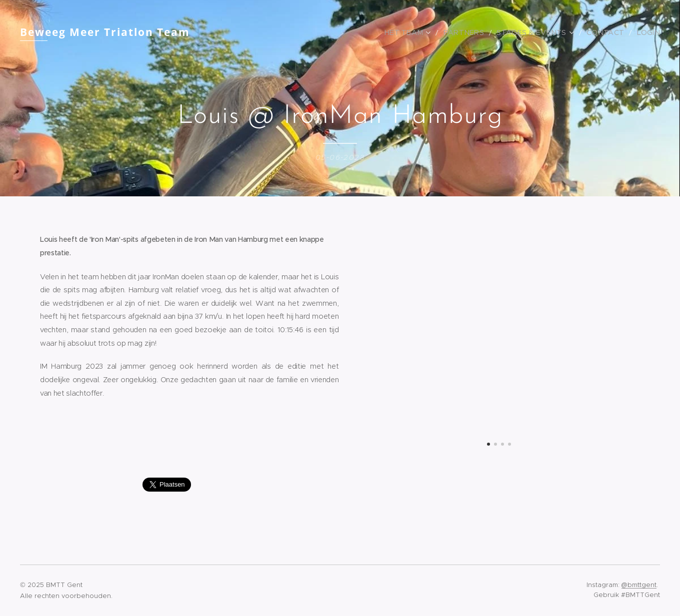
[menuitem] (428, 32)
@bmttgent (639, 585)
